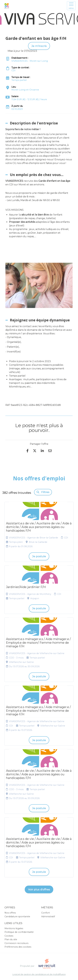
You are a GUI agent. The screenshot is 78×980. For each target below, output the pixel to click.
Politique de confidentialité (19, 932)
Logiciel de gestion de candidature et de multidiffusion (39, 974)
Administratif (48, 917)
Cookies (9, 936)
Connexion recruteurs (16, 943)
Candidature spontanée (17, 917)
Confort (46, 913)
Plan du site (11, 939)
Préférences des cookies (18, 947)
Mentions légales (14, 928)
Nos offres (10, 913)
